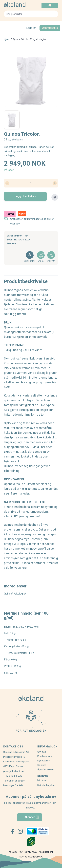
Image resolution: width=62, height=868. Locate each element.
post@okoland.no (13, 771)
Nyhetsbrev (43, 761)
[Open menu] (6, 28)
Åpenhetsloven (45, 769)
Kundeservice (45, 756)
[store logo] (18, 5)
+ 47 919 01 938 (13, 776)
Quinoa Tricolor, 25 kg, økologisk (30, 39)
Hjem (7, 39)
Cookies (42, 765)
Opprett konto (50, 28)
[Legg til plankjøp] (55, 197)
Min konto (43, 780)
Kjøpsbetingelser (46, 785)
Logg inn (31, 28)
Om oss (42, 752)
